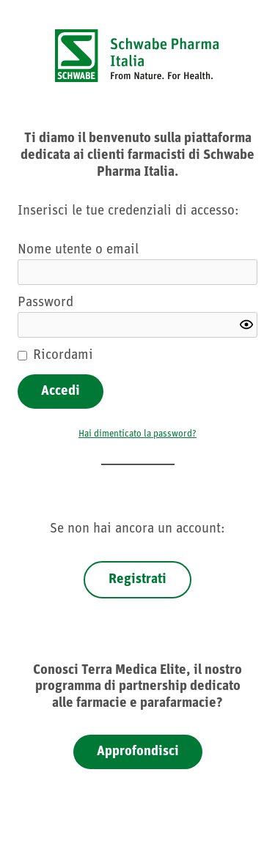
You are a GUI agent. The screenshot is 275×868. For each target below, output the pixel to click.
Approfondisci (138, 752)
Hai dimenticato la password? (137, 434)
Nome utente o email (78, 250)
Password (45, 303)
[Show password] (246, 324)
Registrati (137, 580)
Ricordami (63, 356)
